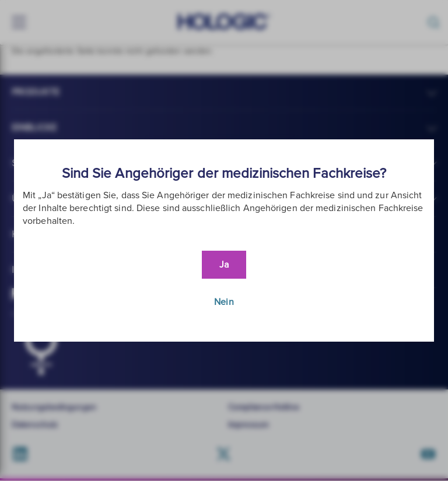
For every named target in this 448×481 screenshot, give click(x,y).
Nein (224, 302)
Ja (224, 265)
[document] (224, 240)
